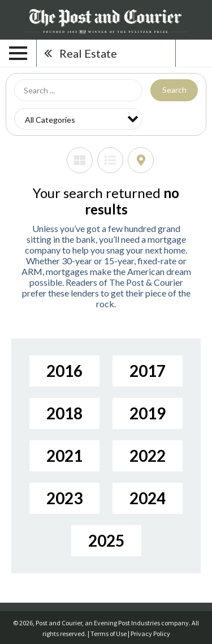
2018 (64, 413)
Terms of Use (109, 634)
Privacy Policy (150, 634)
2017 (148, 371)
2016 (64, 371)
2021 (64, 456)
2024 (148, 498)
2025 (106, 540)
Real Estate (88, 53)
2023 (64, 498)
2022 (148, 456)
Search (174, 90)
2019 (148, 413)
